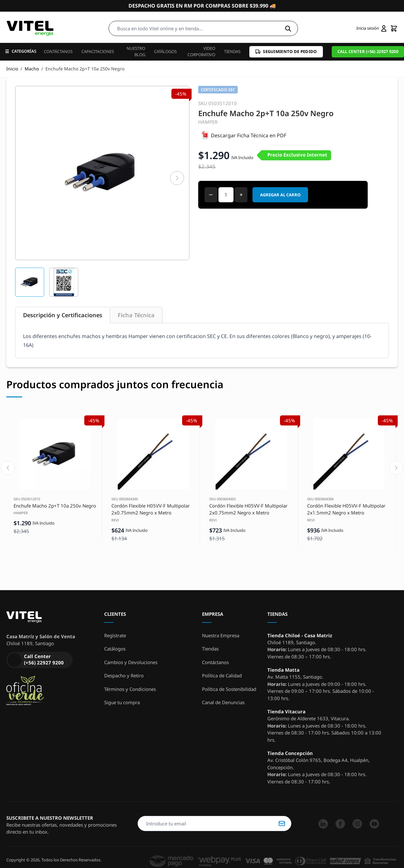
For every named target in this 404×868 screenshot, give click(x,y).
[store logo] (30, 28)
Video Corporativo (201, 51)
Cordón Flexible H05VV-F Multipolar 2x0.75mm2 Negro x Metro (151, 509)
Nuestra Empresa (221, 635)
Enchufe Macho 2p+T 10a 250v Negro (55, 506)
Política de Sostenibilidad (229, 689)
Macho (32, 69)
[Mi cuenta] (371, 28)
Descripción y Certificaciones (63, 315)
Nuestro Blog (136, 51)
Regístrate (115, 635)
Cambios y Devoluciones (131, 662)
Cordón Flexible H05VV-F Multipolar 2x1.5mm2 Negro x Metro (346, 509)
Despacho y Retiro (124, 675)
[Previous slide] (8, 468)
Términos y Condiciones (130, 689)
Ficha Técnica (136, 315)
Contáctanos (58, 51)
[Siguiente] (177, 178)
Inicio (12, 69)
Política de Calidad (222, 675)
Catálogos (165, 51)
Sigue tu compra (122, 702)
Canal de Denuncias (223, 702)
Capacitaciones (98, 51)
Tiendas (232, 51)
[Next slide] (396, 468)
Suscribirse (282, 823)
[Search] (288, 28)
